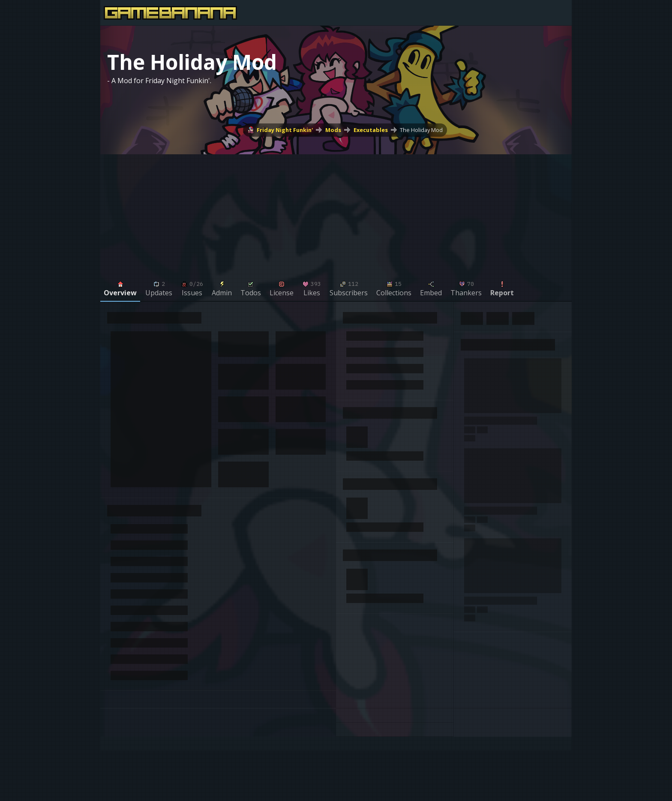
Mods (333, 130)
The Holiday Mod (421, 130)
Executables (371, 130)
